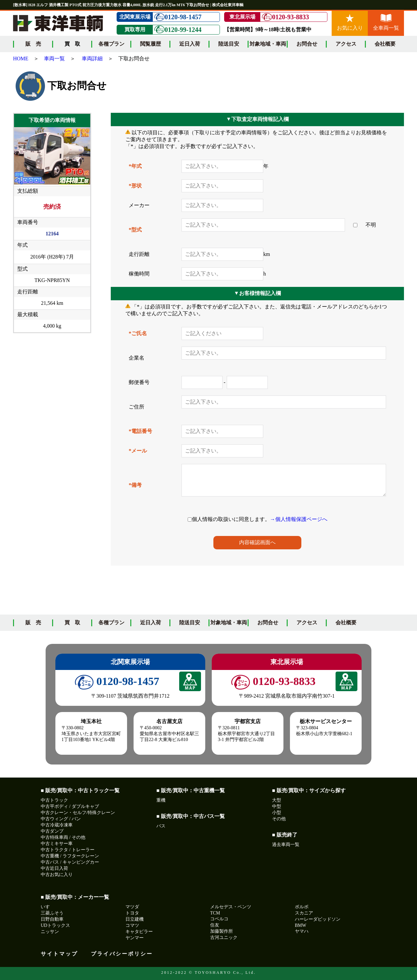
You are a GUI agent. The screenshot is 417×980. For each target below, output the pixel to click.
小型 (277, 813)
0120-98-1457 (178, 17)
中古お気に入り (57, 875)
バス (161, 826)
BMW (301, 925)
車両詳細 (92, 59)
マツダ (132, 907)
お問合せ (307, 44)
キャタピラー (139, 932)
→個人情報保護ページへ (299, 519)
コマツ (132, 925)
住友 (215, 925)
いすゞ (48, 907)
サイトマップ (59, 954)
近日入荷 (190, 44)
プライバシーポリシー (122, 954)
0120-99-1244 (178, 30)
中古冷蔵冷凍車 (57, 825)
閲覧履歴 (151, 44)
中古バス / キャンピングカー (70, 862)
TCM (215, 913)
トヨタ (132, 913)
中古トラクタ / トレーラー (68, 850)
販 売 (33, 44)
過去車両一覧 (286, 845)
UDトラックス (55, 925)
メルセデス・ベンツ (231, 907)
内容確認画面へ (257, 542)
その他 (279, 819)
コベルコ (219, 919)
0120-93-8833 (285, 17)
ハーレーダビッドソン (318, 919)
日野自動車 (52, 919)
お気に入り (350, 22)
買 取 (72, 623)
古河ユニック (224, 937)
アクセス (346, 44)
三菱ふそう (52, 913)
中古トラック (54, 800)
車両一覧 (54, 59)
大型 (277, 800)
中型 (277, 806)
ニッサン (50, 932)
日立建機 (135, 919)
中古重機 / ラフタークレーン (70, 856)
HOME (21, 59)
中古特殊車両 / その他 (63, 837)
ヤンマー (135, 938)
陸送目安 (229, 44)
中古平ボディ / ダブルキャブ (70, 806)
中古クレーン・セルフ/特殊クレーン (78, 813)
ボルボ (302, 907)
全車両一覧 (386, 22)
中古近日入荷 (54, 868)
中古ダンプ (52, 831)
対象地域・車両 (268, 44)
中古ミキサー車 (57, 844)
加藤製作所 (222, 931)
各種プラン (111, 44)
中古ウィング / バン (61, 819)
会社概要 (385, 44)
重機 (161, 800)
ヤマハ (302, 931)
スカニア (304, 913)
